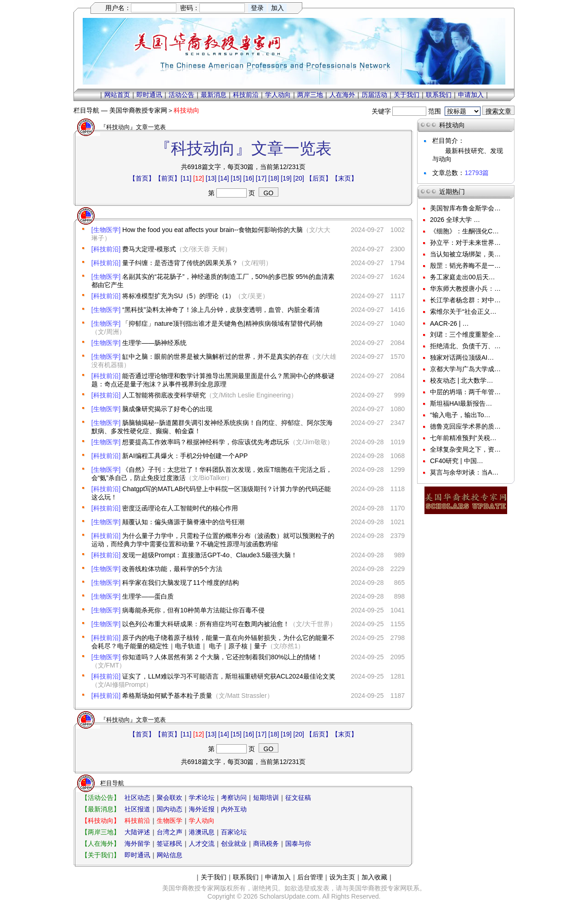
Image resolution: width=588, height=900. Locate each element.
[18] (274, 178)
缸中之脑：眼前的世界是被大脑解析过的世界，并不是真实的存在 (215, 357)
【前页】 (168, 178)
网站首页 (117, 95)
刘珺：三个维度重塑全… (465, 334)
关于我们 (407, 95)
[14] (223, 178)
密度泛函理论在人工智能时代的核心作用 (180, 508)
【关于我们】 (101, 855)
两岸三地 (310, 95)
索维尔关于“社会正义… (463, 311)
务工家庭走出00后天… (463, 277)
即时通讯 (149, 95)
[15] (236, 178)
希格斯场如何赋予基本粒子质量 (167, 696)
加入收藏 (374, 877)
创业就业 (234, 843)
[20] (299, 178)
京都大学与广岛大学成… (465, 369)
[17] (261, 178)
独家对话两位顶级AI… (462, 357)
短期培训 (266, 798)
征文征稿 (298, 798)
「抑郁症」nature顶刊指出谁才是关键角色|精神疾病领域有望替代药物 (222, 323)
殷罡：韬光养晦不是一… (465, 266)
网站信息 (170, 855)
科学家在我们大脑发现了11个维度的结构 (181, 583)
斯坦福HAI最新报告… (461, 403)
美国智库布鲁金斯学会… (465, 208)
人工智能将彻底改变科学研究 (164, 395)
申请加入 (471, 95)
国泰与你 (298, 843)
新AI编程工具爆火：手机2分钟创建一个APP (185, 456)
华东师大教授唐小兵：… (465, 289)
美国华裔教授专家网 (138, 110)
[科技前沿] (106, 249)
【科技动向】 (101, 821)
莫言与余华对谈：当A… (464, 472)
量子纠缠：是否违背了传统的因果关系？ (180, 263)
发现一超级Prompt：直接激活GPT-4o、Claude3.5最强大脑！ (210, 555)
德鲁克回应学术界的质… (465, 426)
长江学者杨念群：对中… (465, 300)
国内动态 (170, 809)
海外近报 (202, 809)
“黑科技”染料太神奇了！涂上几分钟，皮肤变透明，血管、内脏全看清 (221, 310)
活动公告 (181, 95)
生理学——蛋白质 (148, 596)
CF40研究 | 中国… (457, 461)
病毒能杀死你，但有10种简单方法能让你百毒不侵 (193, 610)
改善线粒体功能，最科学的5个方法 (172, 569)
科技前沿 (246, 95)
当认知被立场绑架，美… (465, 254)
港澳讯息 (202, 832)
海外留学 (137, 843)
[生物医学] (106, 230)
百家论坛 (234, 832)
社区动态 (137, 798)
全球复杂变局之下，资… (465, 449)
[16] (249, 178)
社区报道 (137, 809)
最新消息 (214, 95)
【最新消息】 (101, 809)
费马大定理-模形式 (149, 249)
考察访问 (234, 798)
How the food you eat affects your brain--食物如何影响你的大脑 (212, 230)
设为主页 (342, 877)
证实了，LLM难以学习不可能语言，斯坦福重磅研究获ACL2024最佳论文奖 (229, 676)
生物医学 (170, 821)
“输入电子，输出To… (460, 415)
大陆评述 (137, 832)
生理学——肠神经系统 (154, 343)
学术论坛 (202, 798)
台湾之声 (170, 832)
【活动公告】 (101, 798)
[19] (286, 178)
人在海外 (342, 95)
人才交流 (202, 843)
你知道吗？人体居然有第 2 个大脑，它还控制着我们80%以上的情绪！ (222, 657)
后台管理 (310, 877)
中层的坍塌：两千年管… (465, 392)
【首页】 (142, 178)
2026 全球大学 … (455, 220)
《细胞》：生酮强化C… (464, 231)
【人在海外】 (101, 843)
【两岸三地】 (101, 832)
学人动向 (278, 95)
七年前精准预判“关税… (463, 438)
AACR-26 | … (449, 323)
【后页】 (319, 178)
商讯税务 (266, 843)
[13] (211, 178)
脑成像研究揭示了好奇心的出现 (167, 409)
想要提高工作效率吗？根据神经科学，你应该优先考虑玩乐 (206, 442)
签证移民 (170, 843)
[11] (186, 178)
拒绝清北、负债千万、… (465, 346)
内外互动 (234, 809)
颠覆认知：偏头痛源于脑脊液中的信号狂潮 (183, 522)
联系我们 (439, 95)
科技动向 (187, 110)
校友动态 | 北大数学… (461, 380)
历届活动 (374, 95)
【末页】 (345, 178)
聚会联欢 (170, 798)
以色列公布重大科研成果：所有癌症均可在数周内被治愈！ (206, 624)
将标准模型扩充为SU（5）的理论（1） (178, 296)
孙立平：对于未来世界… (465, 243)
